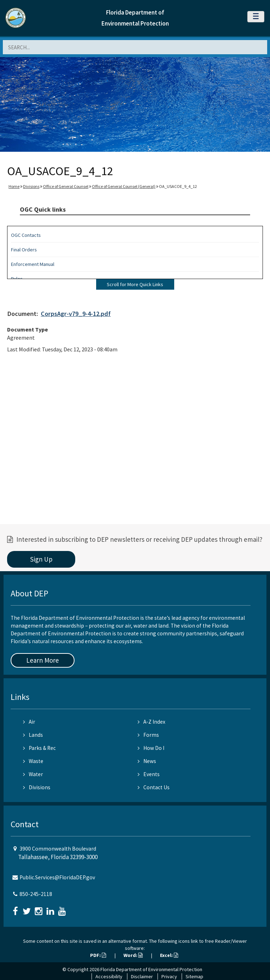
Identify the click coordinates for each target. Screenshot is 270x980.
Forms (148, 735)
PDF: (98, 955)
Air (29, 722)
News (147, 761)
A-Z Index (151, 722)
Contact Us (154, 787)
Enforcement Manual (33, 264)
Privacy (169, 976)
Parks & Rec (39, 748)
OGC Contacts (26, 235)
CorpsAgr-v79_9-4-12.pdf (76, 314)
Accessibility (109, 976)
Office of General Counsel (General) (124, 186)
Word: (133, 955)
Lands (33, 735)
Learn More (43, 660)
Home (14, 186)
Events (149, 774)
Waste (33, 761)
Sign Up (41, 559)
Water (33, 774)
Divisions (31, 186)
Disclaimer (142, 976)
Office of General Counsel (66, 186)
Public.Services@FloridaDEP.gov (57, 877)
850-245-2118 (36, 894)
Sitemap (194, 976)
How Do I (151, 748)
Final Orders (24, 250)
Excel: (169, 955)
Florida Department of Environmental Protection (151, 969)
